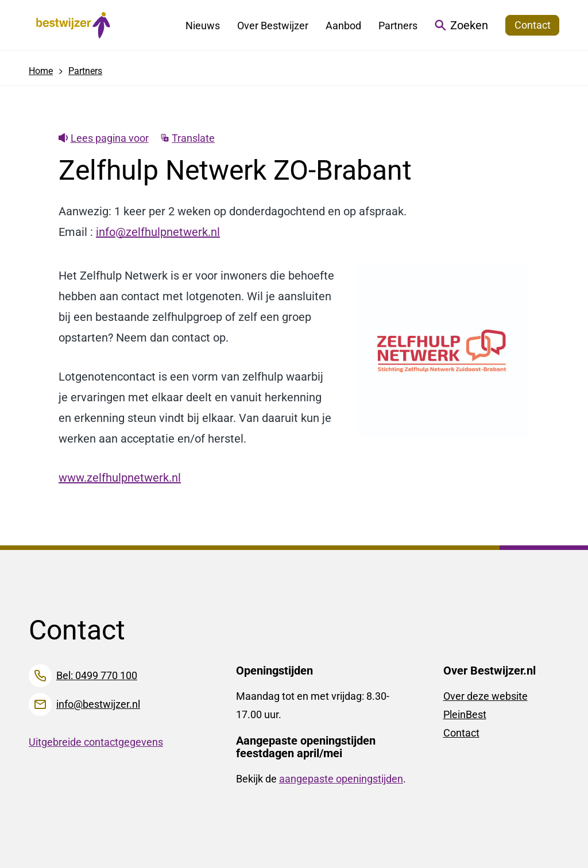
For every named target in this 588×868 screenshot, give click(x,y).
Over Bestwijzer (273, 26)
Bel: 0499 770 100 (97, 675)
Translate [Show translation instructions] (188, 138)
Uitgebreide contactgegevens (96, 742)
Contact (461, 733)
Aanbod (343, 26)
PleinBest (465, 714)
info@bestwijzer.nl (98, 704)
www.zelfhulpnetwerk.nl (120, 478)
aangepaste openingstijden (341, 779)
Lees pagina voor (104, 138)
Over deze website (486, 696)
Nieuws (203, 26)
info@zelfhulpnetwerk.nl (158, 232)
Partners (398, 26)
